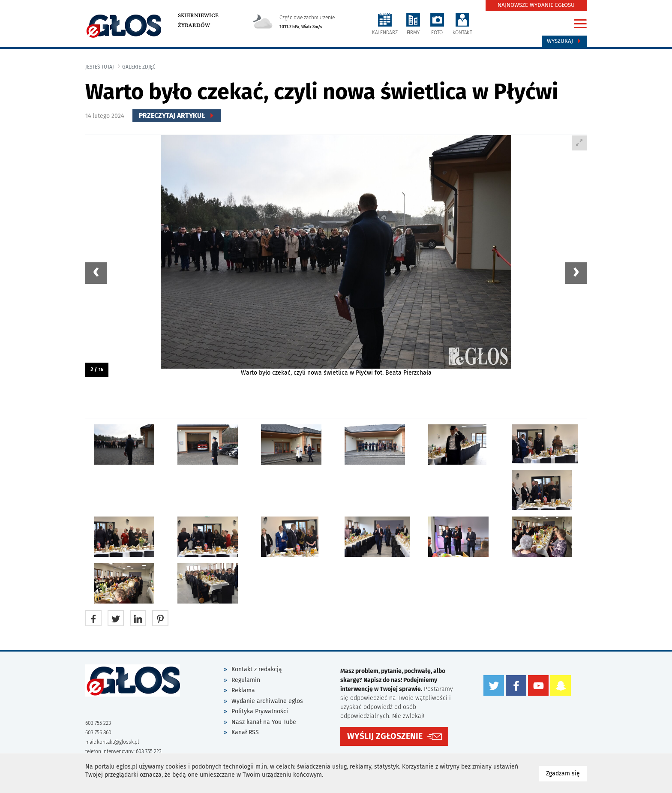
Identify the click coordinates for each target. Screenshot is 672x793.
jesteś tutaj (100, 67)
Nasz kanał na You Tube (264, 722)
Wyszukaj (564, 41)
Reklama (243, 690)
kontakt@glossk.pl (118, 742)
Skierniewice (198, 15)
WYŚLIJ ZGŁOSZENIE (385, 736)
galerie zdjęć (139, 67)
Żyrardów (194, 25)
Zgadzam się (566, 773)
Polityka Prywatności (260, 711)
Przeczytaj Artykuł (177, 116)
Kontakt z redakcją (257, 669)
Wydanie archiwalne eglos (267, 701)
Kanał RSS (245, 732)
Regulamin (246, 680)
